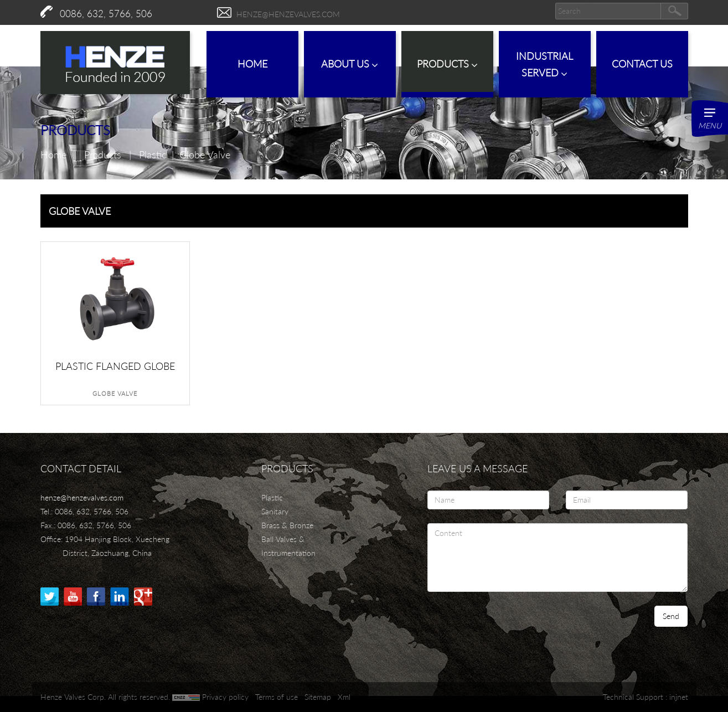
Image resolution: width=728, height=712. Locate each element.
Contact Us (642, 64)
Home (252, 64)
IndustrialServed (544, 65)
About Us (350, 64)
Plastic (153, 154)
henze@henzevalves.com (288, 14)
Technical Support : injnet (646, 697)
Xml (344, 697)
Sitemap (318, 697)
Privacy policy (225, 697)
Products (447, 64)
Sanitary (275, 511)
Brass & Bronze (287, 525)
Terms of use (277, 697)
